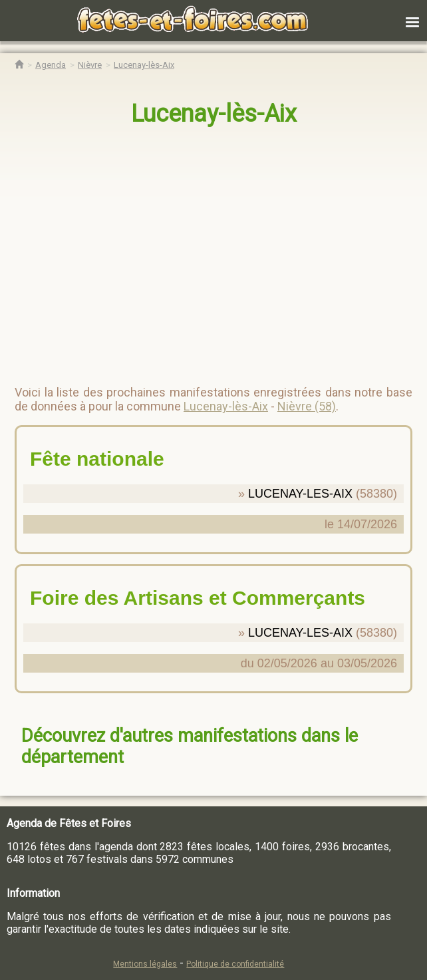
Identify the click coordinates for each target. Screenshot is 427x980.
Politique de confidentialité (235, 964)
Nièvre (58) (307, 406)
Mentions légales (145, 964)
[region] (200, 250)
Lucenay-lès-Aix (214, 114)
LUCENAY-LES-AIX (300, 494)
